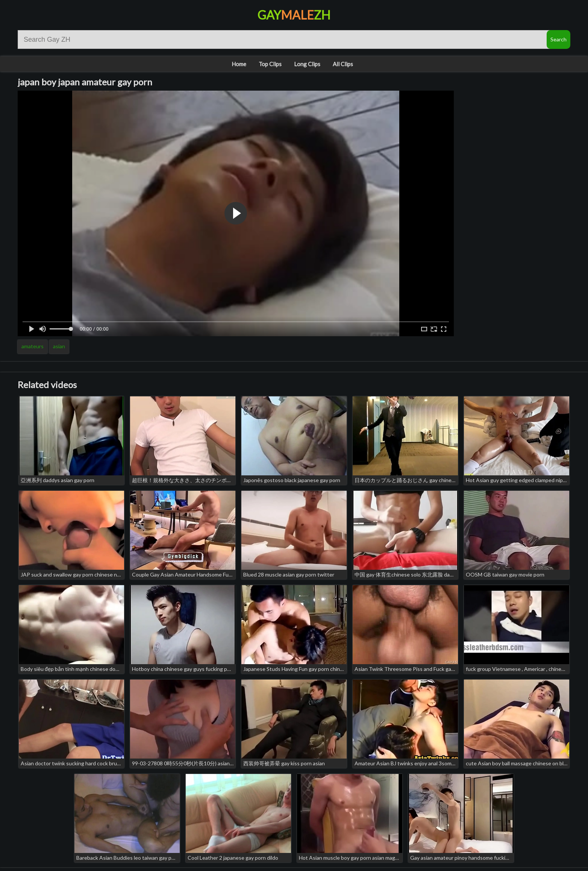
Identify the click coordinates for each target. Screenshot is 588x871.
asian (59, 346)
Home (239, 64)
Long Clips (307, 64)
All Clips (343, 64)
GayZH (294, 15)
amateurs (33, 346)
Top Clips (270, 64)
